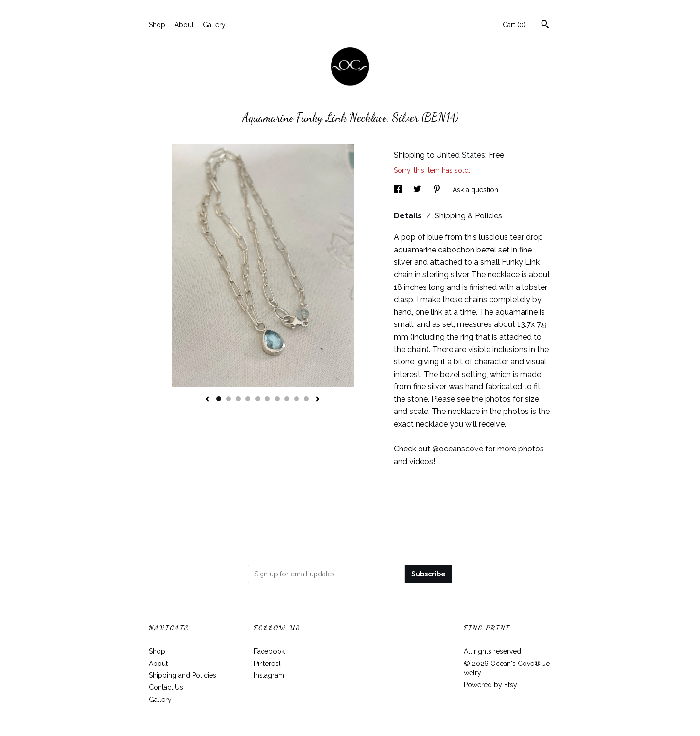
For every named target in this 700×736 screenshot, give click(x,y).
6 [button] (267, 399)
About (184, 25)
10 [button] (306, 399)
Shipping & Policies (468, 216)
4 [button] (248, 399)
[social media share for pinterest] (438, 190)
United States (461, 155)
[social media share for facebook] (399, 190)
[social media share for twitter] (418, 190)
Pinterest (267, 664)
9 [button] (297, 399)
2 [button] (228, 399)
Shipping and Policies (183, 675)
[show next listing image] (318, 400)
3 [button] (238, 399)
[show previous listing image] (207, 400)
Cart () (514, 25)
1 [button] (219, 399)
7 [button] (277, 399)
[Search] (545, 25)
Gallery (214, 25)
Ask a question (475, 190)
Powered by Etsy (490, 685)
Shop (157, 25)
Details (409, 216)
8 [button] (287, 399)
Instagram (269, 675)
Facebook (269, 651)
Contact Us (166, 687)
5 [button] (258, 399)
